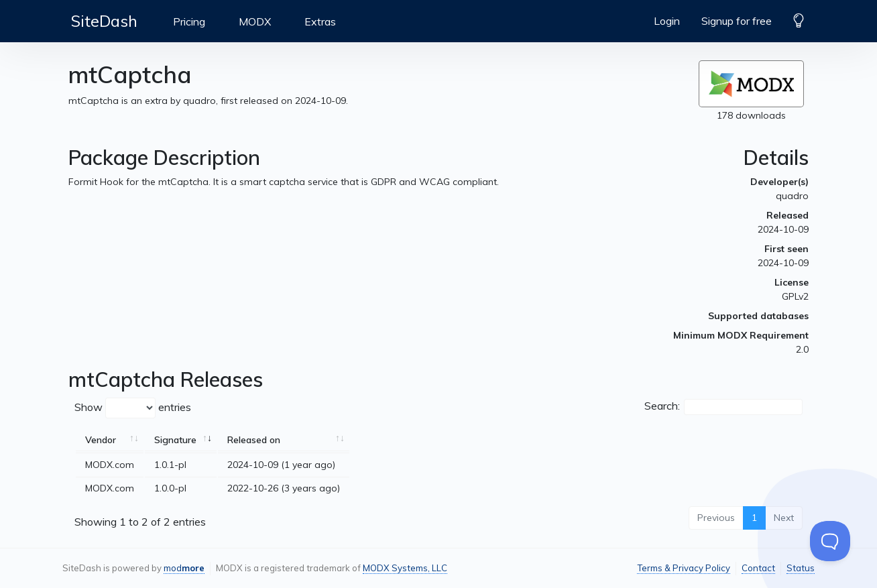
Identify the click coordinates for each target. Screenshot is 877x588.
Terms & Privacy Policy (684, 568)
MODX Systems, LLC (405, 568)
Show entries (133, 408)
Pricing (189, 21)
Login (667, 21)
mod (184, 568)
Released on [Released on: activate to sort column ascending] (254, 440)
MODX (255, 21)
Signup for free (737, 21)
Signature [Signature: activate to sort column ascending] (175, 440)
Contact (758, 568)
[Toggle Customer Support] (830, 541)
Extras (320, 21)
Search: (723, 407)
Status (801, 568)
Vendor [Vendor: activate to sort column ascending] (101, 440)
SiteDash (104, 21)
